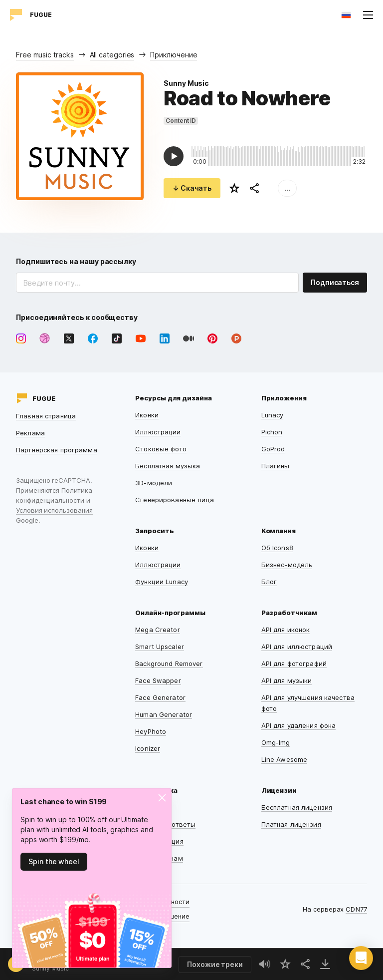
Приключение (174, 55)
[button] (361, 958)
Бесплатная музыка (168, 466)
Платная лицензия (291, 824)
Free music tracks (45, 55)
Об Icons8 (277, 548)
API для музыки (287, 680)
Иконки (147, 415)
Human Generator (164, 714)
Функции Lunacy (162, 582)
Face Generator (160, 697)
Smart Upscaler (160, 647)
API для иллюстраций (297, 647)
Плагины (276, 466)
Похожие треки (215, 964)
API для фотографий (294, 663)
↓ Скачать (192, 188)
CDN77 (356, 909)
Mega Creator (158, 630)
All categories (112, 55)
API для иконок (286, 630)
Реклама (30, 433)
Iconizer (148, 748)
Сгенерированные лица (175, 500)
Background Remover (169, 663)
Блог (269, 582)
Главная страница (46, 416)
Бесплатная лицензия (297, 807)
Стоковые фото (161, 449)
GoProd (273, 449)
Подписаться (335, 282)
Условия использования (54, 510)
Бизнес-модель (287, 565)
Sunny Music (186, 83)
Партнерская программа (57, 450)
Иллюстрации (158, 432)
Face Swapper (158, 680)
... (287, 188)
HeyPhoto (151, 731)
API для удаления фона (299, 725)
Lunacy (273, 415)
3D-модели (154, 483)
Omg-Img (276, 742)
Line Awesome (285, 759)
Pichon (272, 432)
